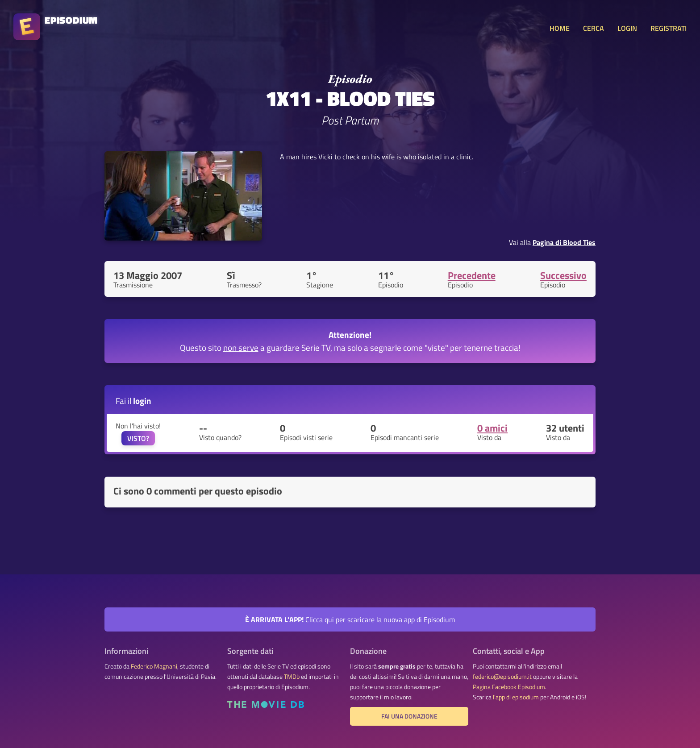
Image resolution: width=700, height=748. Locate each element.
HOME (560, 28)
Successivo (563, 275)
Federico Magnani (154, 666)
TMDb (292, 677)
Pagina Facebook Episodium (509, 687)
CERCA (594, 28)
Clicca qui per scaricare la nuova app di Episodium (350, 619)
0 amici (492, 428)
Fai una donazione (409, 716)
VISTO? (138, 438)
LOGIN (627, 28)
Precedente (472, 275)
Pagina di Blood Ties (564, 242)
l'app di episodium (516, 697)
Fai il (133, 401)
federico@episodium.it (502, 677)
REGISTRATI (669, 28)
